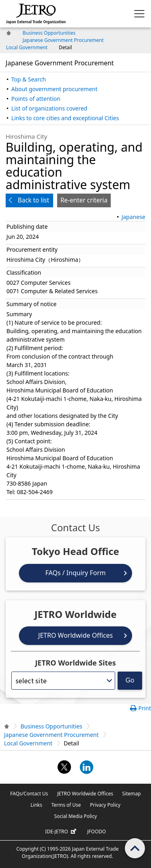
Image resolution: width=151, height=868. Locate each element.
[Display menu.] (139, 14)
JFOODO (97, 831)
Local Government (27, 47)
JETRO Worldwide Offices (75, 635)
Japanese (133, 217)
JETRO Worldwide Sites (75, 663)
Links (36, 805)
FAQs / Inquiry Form (76, 573)
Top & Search (29, 79)
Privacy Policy (105, 805)
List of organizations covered (49, 108)
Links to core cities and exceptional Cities (65, 118)
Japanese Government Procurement (63, 40)
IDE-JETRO (62, 832)
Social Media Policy (75, 816)
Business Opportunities (49, 33)
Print (145, 708)
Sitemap (132, 794)
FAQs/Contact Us (29, 794)
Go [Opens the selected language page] (130, 680)
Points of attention (36, 99)
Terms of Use (66, 805)
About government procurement (54, 89)
